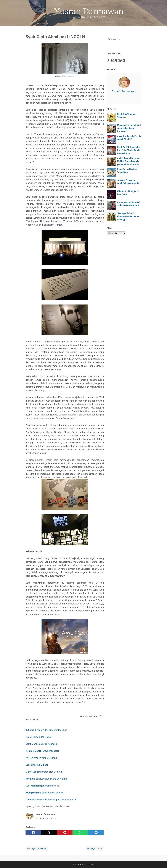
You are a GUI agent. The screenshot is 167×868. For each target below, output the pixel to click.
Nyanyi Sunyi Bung (38, 737)
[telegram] (96, 833)
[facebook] (33, 833)
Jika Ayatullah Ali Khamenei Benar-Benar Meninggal (128, 216)
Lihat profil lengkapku (124, 98)
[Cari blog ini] (140, 30)
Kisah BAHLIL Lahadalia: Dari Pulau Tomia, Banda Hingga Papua (129, 150)
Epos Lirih (37, 765)
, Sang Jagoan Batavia (45, 793)
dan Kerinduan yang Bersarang (46, 779)
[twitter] (49, 833)
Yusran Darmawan (124, 91)
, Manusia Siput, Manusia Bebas (51, 800)
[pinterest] (65, 833)
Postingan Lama (95, 848)
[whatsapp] (80, 833)
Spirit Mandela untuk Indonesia (41, 744)
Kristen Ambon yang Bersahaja (42, 758)
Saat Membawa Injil (43, 786)
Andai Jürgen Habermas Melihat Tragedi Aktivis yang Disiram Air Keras (129, 161)
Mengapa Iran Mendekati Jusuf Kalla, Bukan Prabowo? (129, 128)
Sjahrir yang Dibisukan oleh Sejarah (44, 772)
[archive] (116, 233)
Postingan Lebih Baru (37, 848)
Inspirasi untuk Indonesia (42, 751)
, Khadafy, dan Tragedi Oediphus (47, 730)
